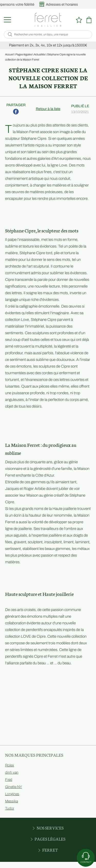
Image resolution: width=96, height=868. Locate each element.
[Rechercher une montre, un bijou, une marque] (51, 34)
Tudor (10, 808)
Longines (12, 794)
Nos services (48, 828)
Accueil (9, 54)
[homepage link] (48, 20)
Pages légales (24, 54)
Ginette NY (14, 787)
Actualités (40, 54)
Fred (9, 780)
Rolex (10, 765)
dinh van (12, 772)
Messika (12, 801)
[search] (10, 34)
